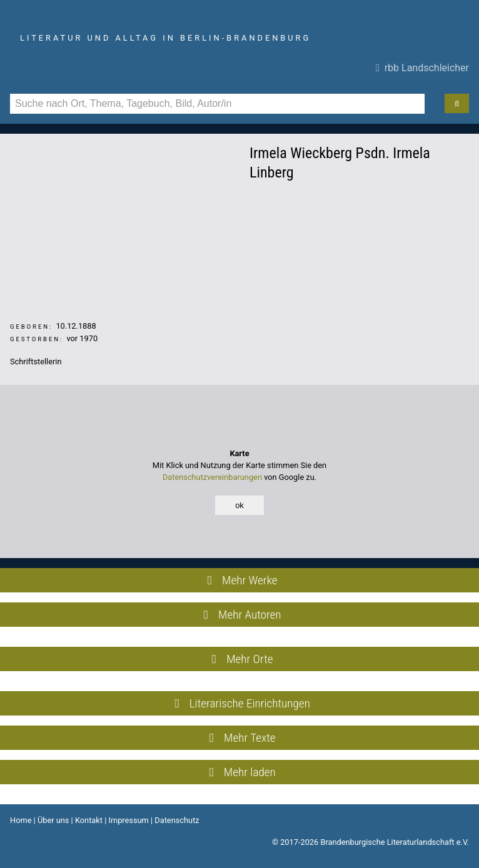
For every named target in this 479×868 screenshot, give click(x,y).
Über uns (53, 820)
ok (239, 505)
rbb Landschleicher (422, 68)
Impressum (128, 820)
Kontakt (89, 820)
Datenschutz (177, 820)
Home (21, 820)
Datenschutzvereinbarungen (212, 477)
